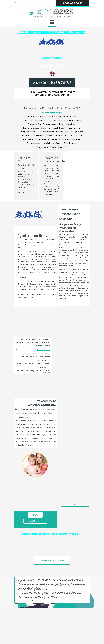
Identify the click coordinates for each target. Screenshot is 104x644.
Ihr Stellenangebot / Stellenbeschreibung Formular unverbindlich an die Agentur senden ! (52, 93)
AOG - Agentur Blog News (75, 503)
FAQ (35, 515)
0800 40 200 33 (73, 3)
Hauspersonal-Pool (82, 272)
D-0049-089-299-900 (52, 560)
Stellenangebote (43, 350)
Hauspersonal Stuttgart (52, 112)
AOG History (35, 521)
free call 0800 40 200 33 (52, 66)
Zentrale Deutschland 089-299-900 (52, 82)
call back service (52, 58)
